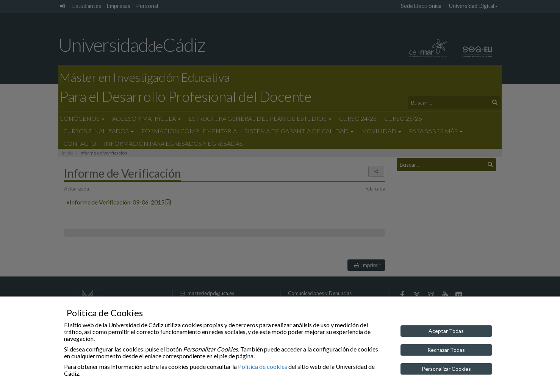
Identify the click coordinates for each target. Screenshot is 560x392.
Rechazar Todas (446, 350)
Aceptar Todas (446, 331)
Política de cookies (263, 366)
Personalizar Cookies (446, 369)
